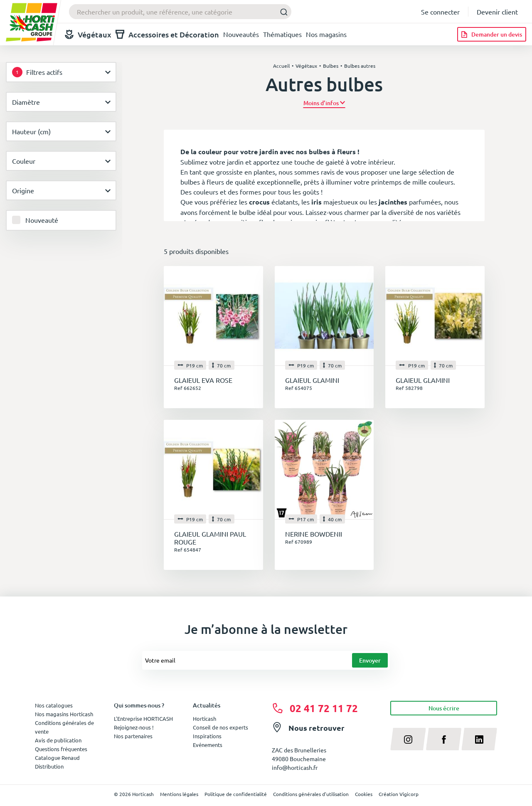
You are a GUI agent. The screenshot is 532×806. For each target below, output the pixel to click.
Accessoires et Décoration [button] (167, 34)
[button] (324, 103)
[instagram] (408, 739)
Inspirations (207, 736)
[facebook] (444, 739)
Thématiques (282, 34)
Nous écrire (444, 708)
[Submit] (282, 12)
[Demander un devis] (492, 34)
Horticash (204, 718)
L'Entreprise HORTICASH (143, 718)
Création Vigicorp (399, 794)
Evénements (208, 745)
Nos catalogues (54, 705)
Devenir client (497, 12)
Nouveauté (42, 220)
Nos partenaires (133, 736)
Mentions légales (179, 794)
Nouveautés (241, 34)
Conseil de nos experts (220, 727)
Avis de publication (58, 740)
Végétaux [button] (88, 34)
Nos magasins (326, 34)
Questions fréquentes (61, 749)
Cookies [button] (364, 794)
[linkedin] (479, 739)
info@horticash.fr (295, 767)
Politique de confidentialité (236, 794)
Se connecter (440, 12)
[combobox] (180, 12)
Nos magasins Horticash (64, 714)
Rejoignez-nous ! (134, 727)
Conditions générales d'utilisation (311, 794)
